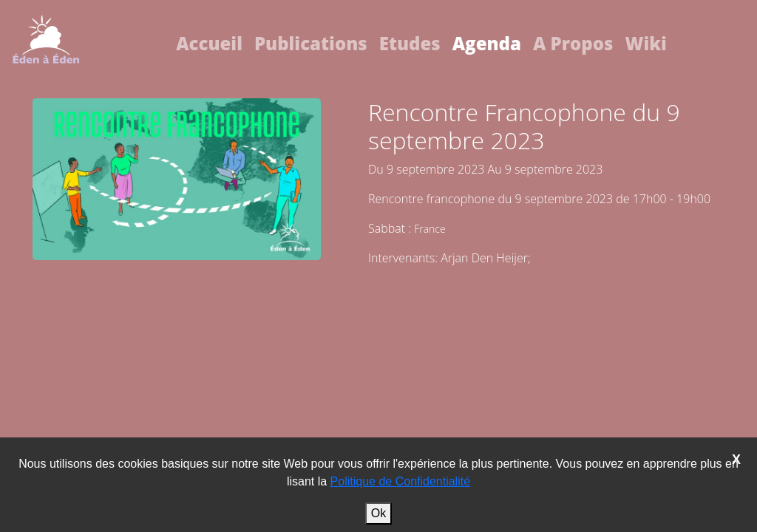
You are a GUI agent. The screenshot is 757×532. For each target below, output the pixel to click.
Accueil (209, 43)
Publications (311, 43)
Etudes (410, 43)
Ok (378, 513)
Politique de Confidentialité (400, 481)
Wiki (645, 43)
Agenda (487, 43)
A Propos (573, 43)
